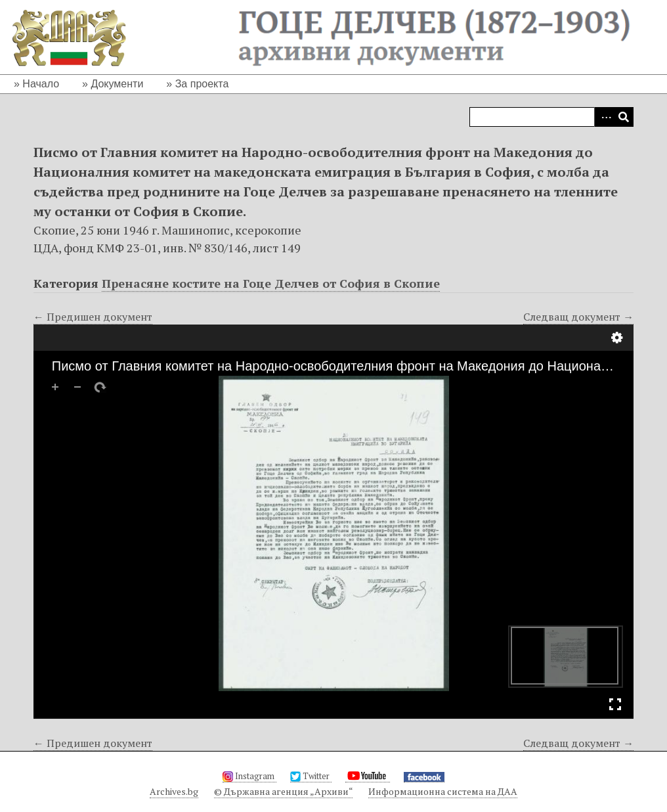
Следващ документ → (578, 317)
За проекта (202, 84)
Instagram (249, 776)
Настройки (617, 338)
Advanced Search (604, 117)
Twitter (311, 776)
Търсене (624, 117)
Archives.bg (174, 791)
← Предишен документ (93, 317)
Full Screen (615, 704)
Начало (41, 84)
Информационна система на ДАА (443, 791)
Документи (117, 84)
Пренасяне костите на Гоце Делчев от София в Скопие (271, 283)
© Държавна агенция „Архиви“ (283, 791)
